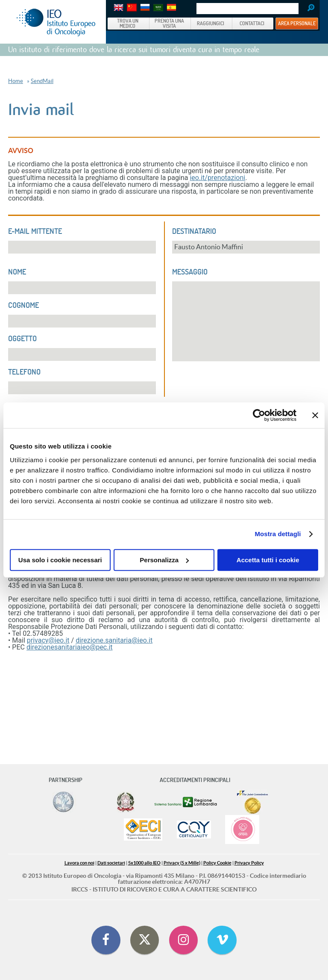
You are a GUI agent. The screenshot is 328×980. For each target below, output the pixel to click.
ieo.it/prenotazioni (217, 178)
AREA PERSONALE (297, 23)
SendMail (42, 81)
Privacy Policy (249, 863)
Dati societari (111, 863)
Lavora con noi (79, 863)
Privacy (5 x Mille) (182, 863)
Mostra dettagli (278, 534)
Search (308, 9)
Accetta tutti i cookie (268, 560)
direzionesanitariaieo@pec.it (70, 647)
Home (16, 81)
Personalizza (164, 560)
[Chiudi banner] (315, 415)
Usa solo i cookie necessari (60, 560)
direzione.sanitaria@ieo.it (114, 640)
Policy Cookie (217, 863)
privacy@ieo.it (48, 640)
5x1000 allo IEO (144, 863)
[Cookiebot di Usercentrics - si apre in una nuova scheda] (259, 415)
